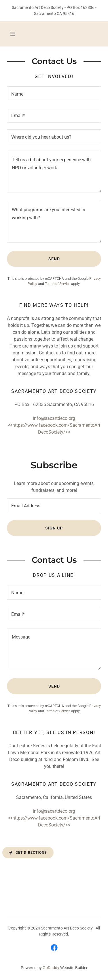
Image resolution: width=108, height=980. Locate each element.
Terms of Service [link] (58, 284)
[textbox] (54, 94)
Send (54, 259)
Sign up (54, 528)
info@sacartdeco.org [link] (54, 418)
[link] (54, 948)
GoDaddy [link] (51, 968)
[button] (13, 34)
